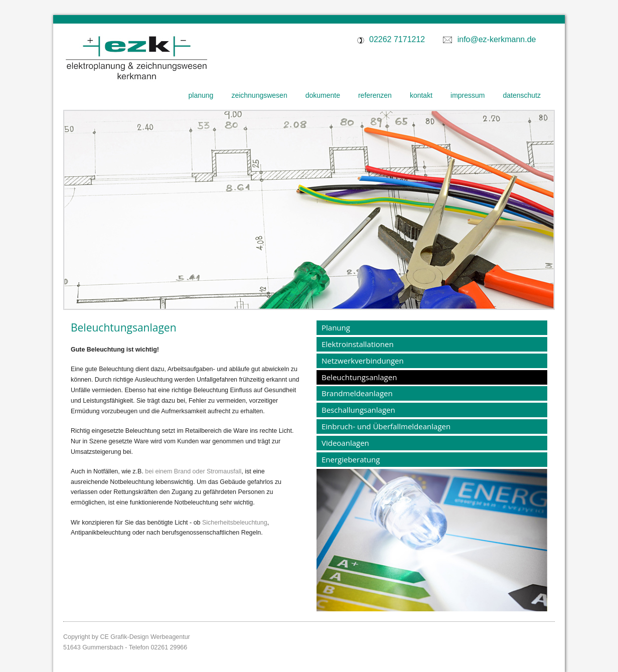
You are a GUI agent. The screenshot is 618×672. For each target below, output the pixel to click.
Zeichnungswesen (259, 95)
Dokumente (323, 95)
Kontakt (421, 95)
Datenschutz (522, 95)
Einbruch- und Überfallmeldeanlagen (386, 426)
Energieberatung (351, 459)
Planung (201, 95)
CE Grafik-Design (124, 637)
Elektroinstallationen (358, 344)
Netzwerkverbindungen (363, 361)
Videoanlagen (345, 443)
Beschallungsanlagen (358, 410)
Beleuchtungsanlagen (359, 377)
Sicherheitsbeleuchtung (235, 523)
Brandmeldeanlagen (357, 393)
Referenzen (375, 95)
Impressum (468, 95)
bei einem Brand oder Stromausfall (193, 471)
